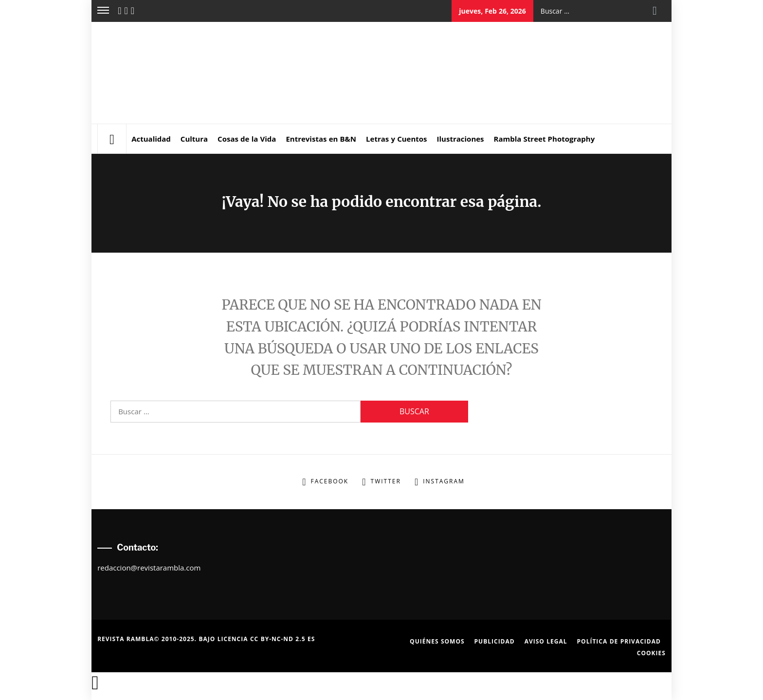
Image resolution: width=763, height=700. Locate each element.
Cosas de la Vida (247, 139)
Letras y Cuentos (397, 139)
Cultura (194, 139)
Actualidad (151, 139)
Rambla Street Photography (545, 139)
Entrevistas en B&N (321, 139)
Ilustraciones (461, 139)
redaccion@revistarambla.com (149, 568)
